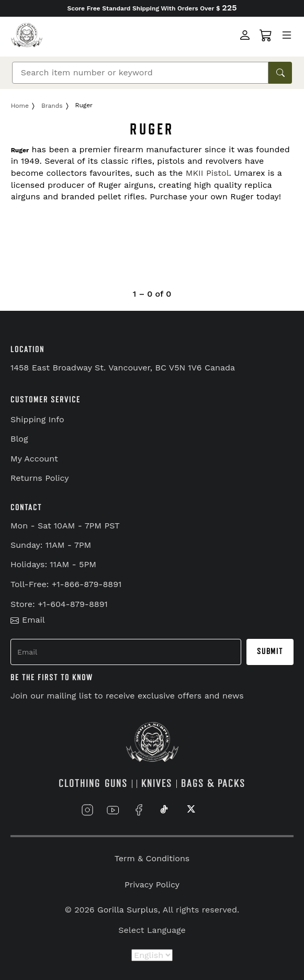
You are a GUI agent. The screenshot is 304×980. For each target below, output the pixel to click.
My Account (34, 459)
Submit (270, 651)
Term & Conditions (152, 858)
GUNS (116, 784)
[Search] (140, 73)
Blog (19, 439)
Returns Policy (40, 478)
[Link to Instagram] (87, 810)
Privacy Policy (152, 885)
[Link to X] (190, 810)
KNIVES (157, 784)
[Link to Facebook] (139, 810)
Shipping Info (37, 419)
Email (28, 620)
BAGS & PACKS (213, 784)
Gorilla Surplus (128, 910)
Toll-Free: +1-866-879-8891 (66, 584)
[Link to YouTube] (113, 810)
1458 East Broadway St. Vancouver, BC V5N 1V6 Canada (123, 368)
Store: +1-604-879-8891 (59, 604)
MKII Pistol (207, 173)
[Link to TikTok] (164, 810)
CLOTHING (80, 784)
